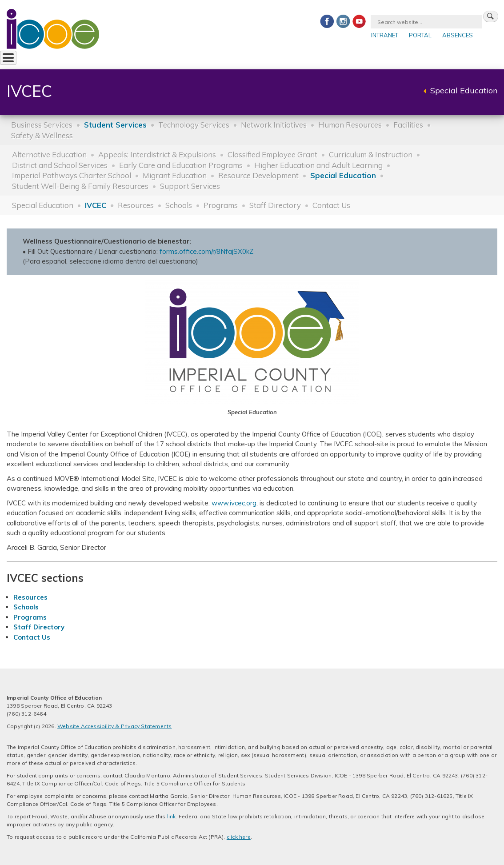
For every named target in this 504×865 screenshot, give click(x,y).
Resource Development (258, 175)
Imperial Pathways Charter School (72, 175)
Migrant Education (175, 175)
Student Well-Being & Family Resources (80, 186)
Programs (221, 205)
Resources (136, 205)
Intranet (385, 35)
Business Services (42, 125)
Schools (179, 205)
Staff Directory (275, 205)
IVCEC (96, 205)
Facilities (408, 125)
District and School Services (60, 165)
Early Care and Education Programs (181, 165)
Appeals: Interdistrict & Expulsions (157, 154)
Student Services (115, 125)
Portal (420, 35)
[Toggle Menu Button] (8, 58)
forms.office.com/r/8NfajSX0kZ (206, 251)
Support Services (190, 186)
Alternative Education (49, 154)
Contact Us (331, 205)
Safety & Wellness (42, 135)
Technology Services (194, 125)
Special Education (464, 90)
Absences (458, 35)
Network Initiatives (274, 125)
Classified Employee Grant (272, 154)
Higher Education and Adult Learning (318, 165)
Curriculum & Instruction (371, 154)
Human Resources (350, 125)
